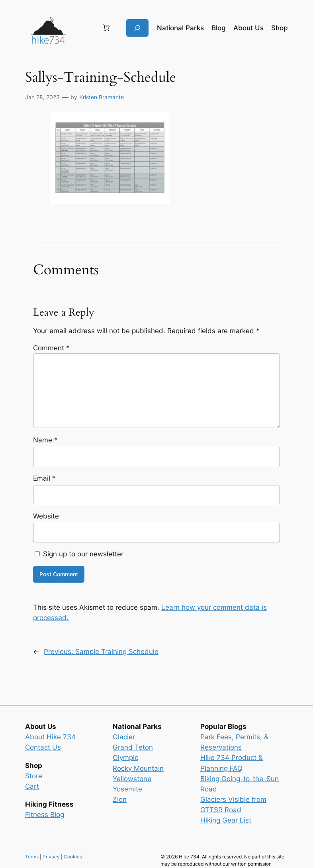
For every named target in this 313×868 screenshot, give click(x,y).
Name (45, 440)
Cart (32, 786)
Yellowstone (132, 779)
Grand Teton (133, 747)
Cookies (73, 857)
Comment (51, 348)
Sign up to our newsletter (79, 554)
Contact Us (43, 747)
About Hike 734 (50, 737)
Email (44, 478)
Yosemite (127, 789)
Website (46, 516)
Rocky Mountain (138, 768)
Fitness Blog (45, 815)
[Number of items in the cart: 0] (106, 28)
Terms (32, 857)
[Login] (83, 28)
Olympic (125, 758)
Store (34, 776)
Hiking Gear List (226, 820)
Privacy (51, 857)
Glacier (124, 737)
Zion (120, 799)
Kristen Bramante (102, 97)
